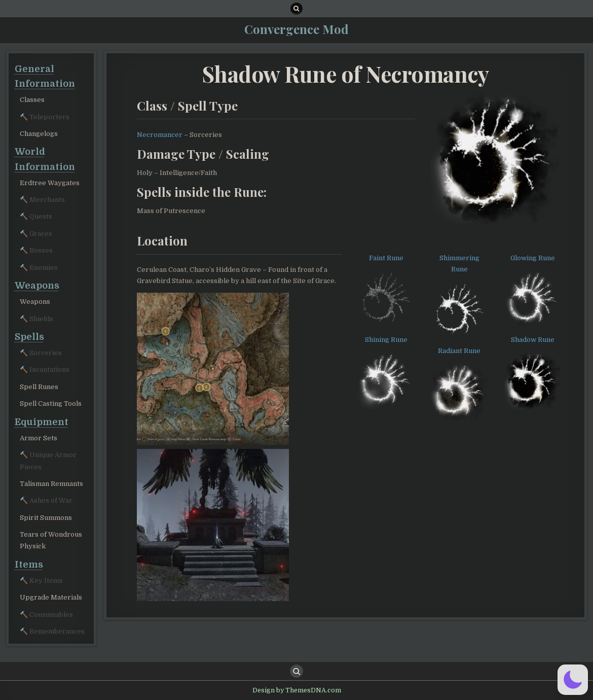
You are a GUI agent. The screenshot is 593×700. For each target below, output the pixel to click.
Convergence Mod (296, 29)
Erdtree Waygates (50, 183)
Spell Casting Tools (51, 404)
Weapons (35, 302)
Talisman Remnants (51, 484)
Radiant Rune (459, 351)
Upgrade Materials (51, 597)
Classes (32, 100)
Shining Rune (386, 340)
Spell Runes (39, 387)
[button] (573, 680)
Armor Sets (39, 438)
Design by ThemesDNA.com (297, 690)
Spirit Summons (46, 518)
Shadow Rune (533, 340)
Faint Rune (386, 258)
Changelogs (39, 134)
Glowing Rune (533, 258)
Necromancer (160, 135)
